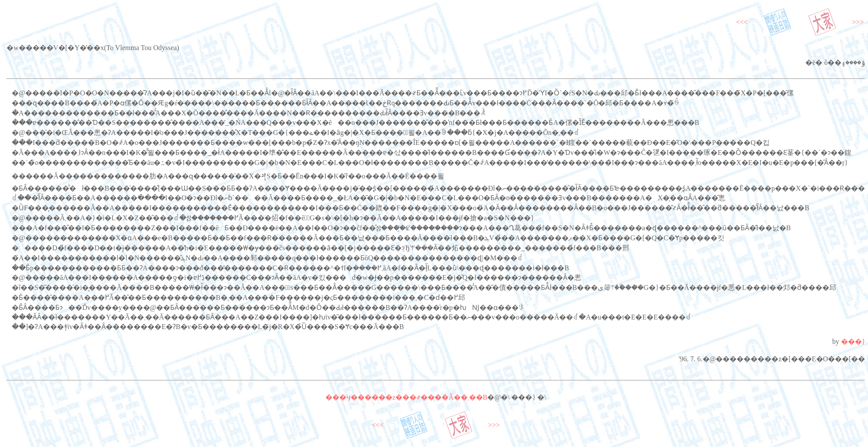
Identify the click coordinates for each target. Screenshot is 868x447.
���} (853, 341)
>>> (858, 22)
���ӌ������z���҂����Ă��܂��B (406, 397)
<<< (742, 22)
